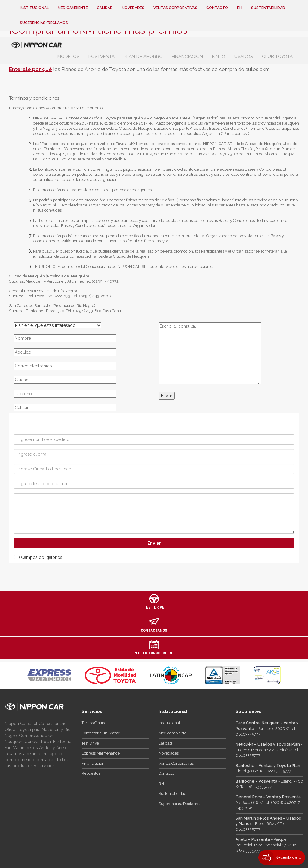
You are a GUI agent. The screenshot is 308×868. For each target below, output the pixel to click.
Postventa (102, 57)
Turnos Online (94, 723)
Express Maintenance (101, 753)
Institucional (34, 8)
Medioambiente (73, 8)
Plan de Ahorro (143, 57)
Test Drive (90, 743)
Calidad (105, 8)
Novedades (133, 8)
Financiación (187, 57)
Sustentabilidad (268, 8)
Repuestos (91, 773)
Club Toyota (277, 57)
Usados (244, 57)
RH (240, 8)
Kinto (219, 57)
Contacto (217, 8)
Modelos (68, 57)
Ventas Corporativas (175, 8)
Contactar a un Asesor (101, 733)
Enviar (167, 396)
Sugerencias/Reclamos (44, 23)
